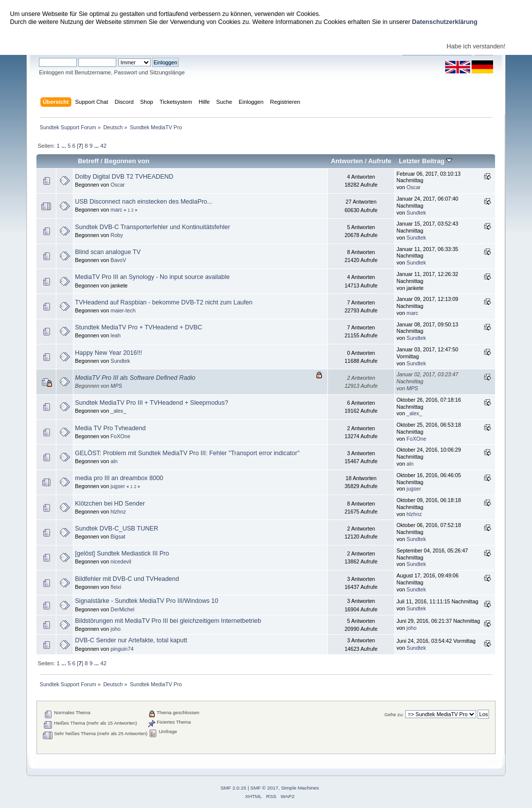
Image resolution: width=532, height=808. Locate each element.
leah (116, 335)
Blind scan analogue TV (108, 252)
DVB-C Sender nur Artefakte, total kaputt (131, 640)
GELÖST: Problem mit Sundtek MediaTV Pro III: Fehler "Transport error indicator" (187, 453)
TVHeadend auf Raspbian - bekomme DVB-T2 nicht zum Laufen (164, 302)
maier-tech (123, 310)
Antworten (347, 161)
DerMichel (123, 609)
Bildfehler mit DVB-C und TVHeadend (127, 579)
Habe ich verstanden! (476, 46)
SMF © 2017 (265, 788)
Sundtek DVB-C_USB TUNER (117, 529)
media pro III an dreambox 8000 (119, 478)
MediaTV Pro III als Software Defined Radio (135, 378)
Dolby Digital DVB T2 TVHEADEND (124, 177)
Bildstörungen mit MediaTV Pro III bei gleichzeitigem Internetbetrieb (168, 621)
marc (117, 210)
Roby (117, 235)
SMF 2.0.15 (234, 788)
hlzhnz (119, 512)
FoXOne (121, 436)
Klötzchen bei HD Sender (110, 504)
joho (116, 629)
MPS (117, 386)
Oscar (118, 185)
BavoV (119, 260)
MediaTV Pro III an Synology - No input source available (152, 277)
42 (103, 146)
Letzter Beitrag (425, 161)
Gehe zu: (394, 714)
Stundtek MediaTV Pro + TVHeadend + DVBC (138, 327)
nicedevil (121, 561)
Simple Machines (300, 788)
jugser (118, 486)
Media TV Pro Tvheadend (110, 428)
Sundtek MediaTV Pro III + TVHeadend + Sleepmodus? (151, 403)
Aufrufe (380, 161)
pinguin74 (122, 649)
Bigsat (118, 537)
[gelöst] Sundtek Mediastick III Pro (122, 553)
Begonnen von (127, 161)
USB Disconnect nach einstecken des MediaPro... (143, 202)
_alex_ (119, 411)
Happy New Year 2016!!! (108, 353)
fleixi (116, 587)
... (64, 146)
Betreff (88, 161)
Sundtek (416, 213)
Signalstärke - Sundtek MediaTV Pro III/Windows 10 (146, 601)
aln (114, 461)
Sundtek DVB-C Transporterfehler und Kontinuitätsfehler (152, 227)
